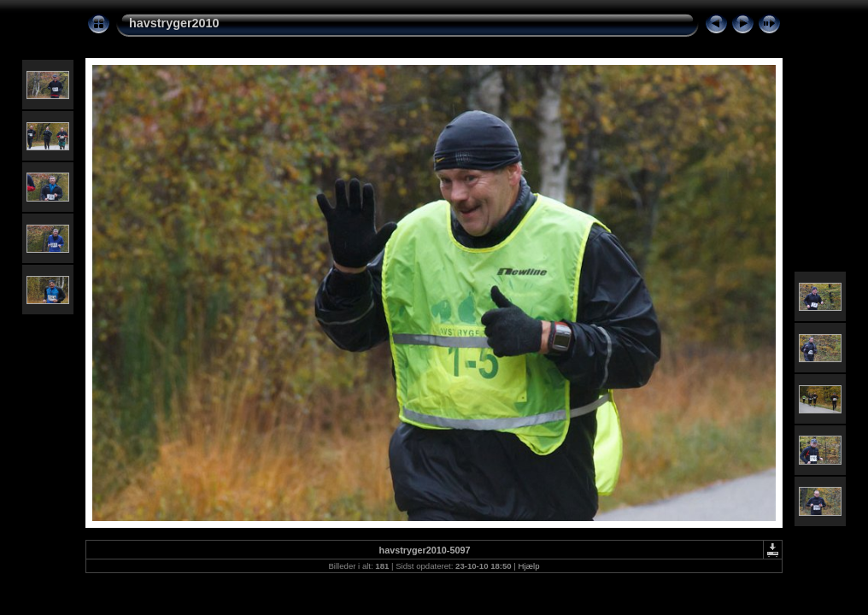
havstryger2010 (174, 23)
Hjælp (529, 566)
